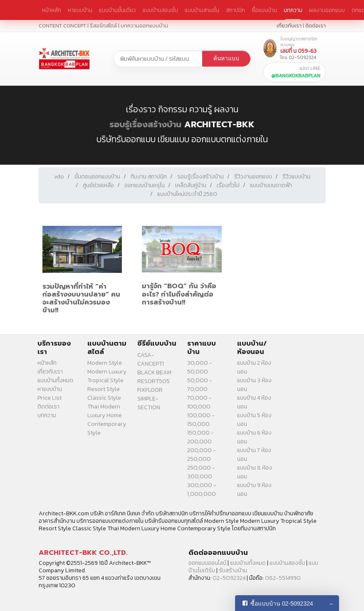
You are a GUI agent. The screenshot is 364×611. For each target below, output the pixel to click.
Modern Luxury (107, 372)
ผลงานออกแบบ (327, 10)
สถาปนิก (235, 10)
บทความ (293, 10)
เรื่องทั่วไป (228, 185)
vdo (59, 177)
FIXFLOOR (150, 390)
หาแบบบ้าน (80, 10)
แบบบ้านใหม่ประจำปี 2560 (187, 194)
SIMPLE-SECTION (149, 403)
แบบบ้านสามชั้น (202, 10)
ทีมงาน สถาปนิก (149, 177)
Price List (50, 398)
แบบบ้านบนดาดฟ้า (271, 185)
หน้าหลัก (52, 10)
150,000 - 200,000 (201, 437)
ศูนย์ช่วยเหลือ (98, 185)
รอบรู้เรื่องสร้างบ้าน (145, 124)
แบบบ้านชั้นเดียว (118, 10)
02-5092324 (229, 578)
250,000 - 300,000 (201, 472)
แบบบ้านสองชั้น (160, 10)
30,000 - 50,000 (200, 367)
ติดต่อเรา (316, 26)
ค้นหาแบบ (226, 58)
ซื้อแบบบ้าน (264, 10)
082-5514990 (283, 578)
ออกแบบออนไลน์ (207, 563)
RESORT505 (154, 381)
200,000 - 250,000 (202, 455)
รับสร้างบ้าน (233, 570)
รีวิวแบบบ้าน (296, 177)
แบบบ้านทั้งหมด (55, 380)
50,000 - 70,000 (200, 385)
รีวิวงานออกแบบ (253, 177)
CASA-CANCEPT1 (151, 359)
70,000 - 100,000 (199, 402)
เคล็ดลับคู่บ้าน (191, 185)
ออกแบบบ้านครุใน (145, 185)
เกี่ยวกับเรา (289, 26)
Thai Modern (104, 407)
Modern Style (105, 363)
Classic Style (104, 398)
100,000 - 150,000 (201, 420)
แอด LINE (296, 72)
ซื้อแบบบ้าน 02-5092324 (282, 604)
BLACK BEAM (154, 372)
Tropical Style (105, 380)
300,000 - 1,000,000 (202, 490)
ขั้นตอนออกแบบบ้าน (97, 177)
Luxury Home (105, 415)
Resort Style (104, 389)
